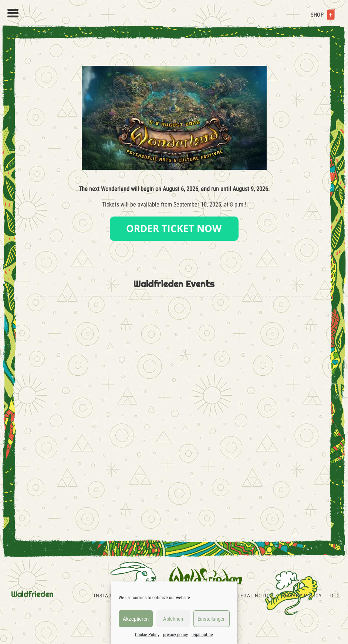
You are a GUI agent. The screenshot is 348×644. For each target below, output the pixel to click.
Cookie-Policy (147, 635)
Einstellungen (212, 619)
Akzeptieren (136, 619)
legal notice (202, 635)
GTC (335, 596)
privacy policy (175, 635)
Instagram (108, 596)
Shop (323, 15)
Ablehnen (173, 619)
